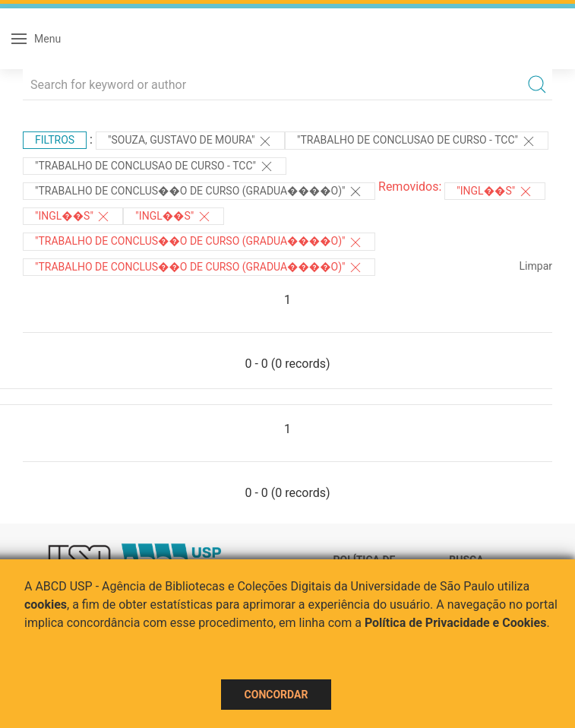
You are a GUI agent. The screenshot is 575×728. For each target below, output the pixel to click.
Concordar (276, 695)
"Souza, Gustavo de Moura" (190, 141)
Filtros (55, 140)
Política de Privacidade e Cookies (456, 623)
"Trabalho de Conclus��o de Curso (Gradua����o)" (199, 191)
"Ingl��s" (494, 191)
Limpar (536, 266)
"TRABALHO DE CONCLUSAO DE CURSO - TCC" (417, 141)
